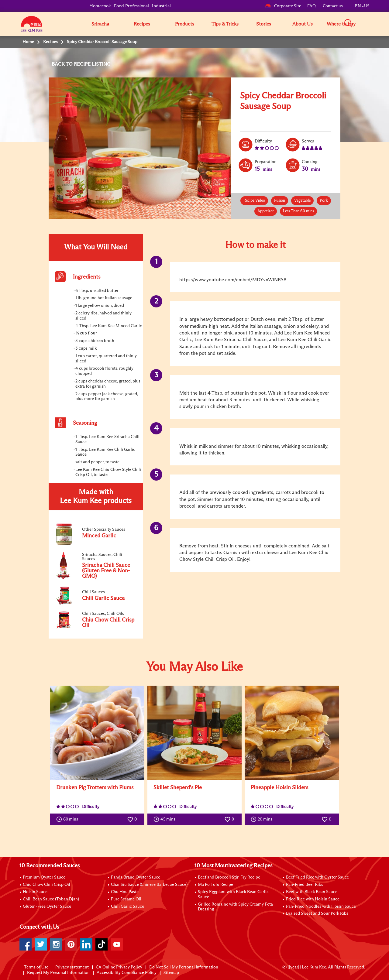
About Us (303, 24)
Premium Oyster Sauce (44, 877)
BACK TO (63, 64)
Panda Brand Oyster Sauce (136, 877)
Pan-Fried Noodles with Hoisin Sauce (321, 906)
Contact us (333, 6)
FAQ (312, 6)
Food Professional (131, 6)
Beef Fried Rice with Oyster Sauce (317, 877)
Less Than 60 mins (298, 211)
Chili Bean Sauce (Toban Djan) (51, 899)
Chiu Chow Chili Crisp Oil (46, 885)
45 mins (166, 819)
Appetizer (266, 211)
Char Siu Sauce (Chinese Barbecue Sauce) (149, 885)
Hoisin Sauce (35, 892)
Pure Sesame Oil (126, 899)
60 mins (69, 819)
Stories (264, 24)
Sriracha (100, 24)
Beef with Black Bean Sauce (312, 892)
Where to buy (341, 24)
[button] (372, 24)
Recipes (142, 24)
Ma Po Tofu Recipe (215, 885)
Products (185, 24)
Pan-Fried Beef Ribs (305, 885)
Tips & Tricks (225, 24)
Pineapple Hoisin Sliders (279, 788)
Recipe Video (254, 201)
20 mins (263, 819)
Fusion (280, 201)
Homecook (100, 6)
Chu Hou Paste (125, 892)
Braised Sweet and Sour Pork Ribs (317, 913)
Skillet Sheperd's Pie (178, 788)
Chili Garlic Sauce (127, 906)
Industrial (161, 6)
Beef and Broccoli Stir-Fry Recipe (229, 877)
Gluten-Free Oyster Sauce (47, 906)
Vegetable (302, 201)
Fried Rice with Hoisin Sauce (313, 899)
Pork (324, 201)
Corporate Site (283, 6)
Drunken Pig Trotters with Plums (95, 788)
